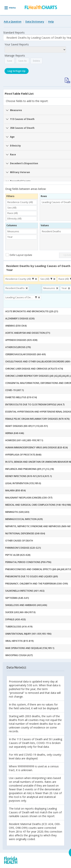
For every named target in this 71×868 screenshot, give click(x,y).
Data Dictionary (35, 21)
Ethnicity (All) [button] (14, 219)
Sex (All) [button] (12, 208)
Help (51, 21)
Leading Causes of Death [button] (20, 297)
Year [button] (10, 237)
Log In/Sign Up (16, 71)
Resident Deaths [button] (15, 288)
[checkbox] (19, 255)
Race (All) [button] (12, 213)
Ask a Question (13, 21)
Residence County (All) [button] (20, 202)
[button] (33, 279)
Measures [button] (13, 231)
